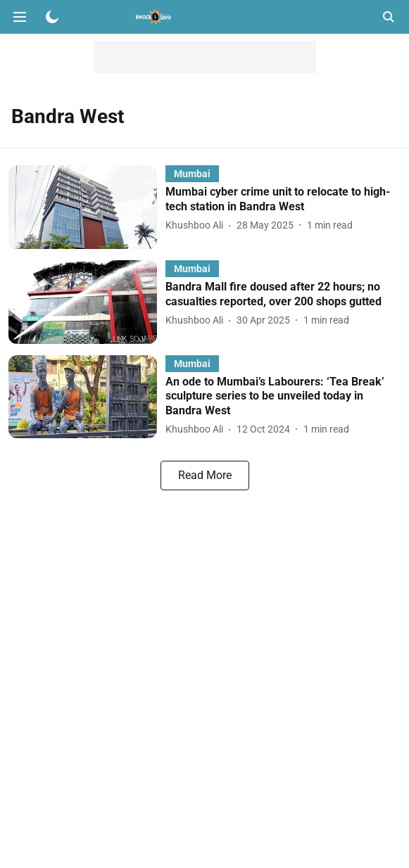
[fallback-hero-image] (87, 207)
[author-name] (197, 225)
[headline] (283, 200)
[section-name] (192, 173)
